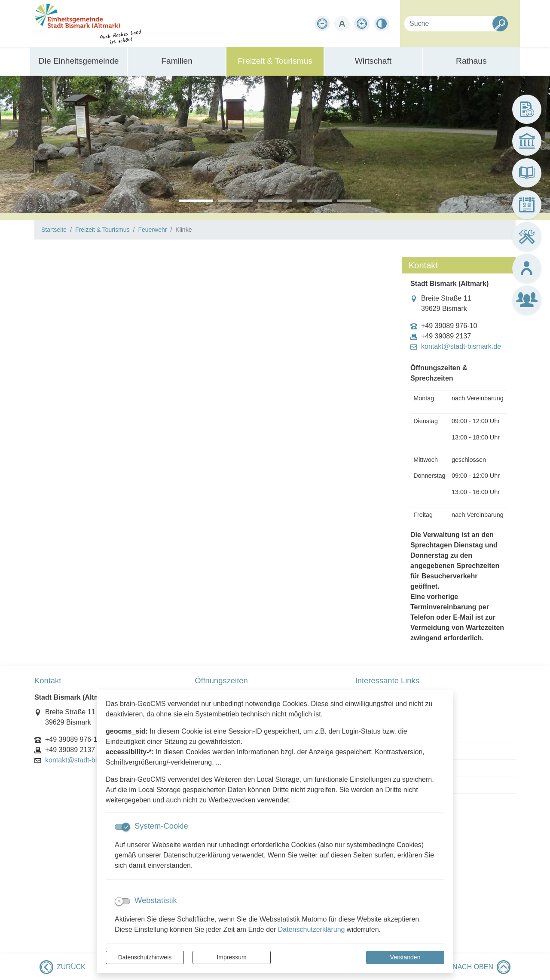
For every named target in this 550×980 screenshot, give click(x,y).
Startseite (54, 230)
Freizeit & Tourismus (102, 230)
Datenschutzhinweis (145, 957)
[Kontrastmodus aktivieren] (382, 24)
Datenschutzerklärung (312, 929)
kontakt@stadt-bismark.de (461, 347)
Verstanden (405, 957)
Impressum (231, 957)
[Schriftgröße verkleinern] (322, 24)
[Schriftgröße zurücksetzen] (342, 24)
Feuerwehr (152, 230)
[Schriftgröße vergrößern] (362, 24)
